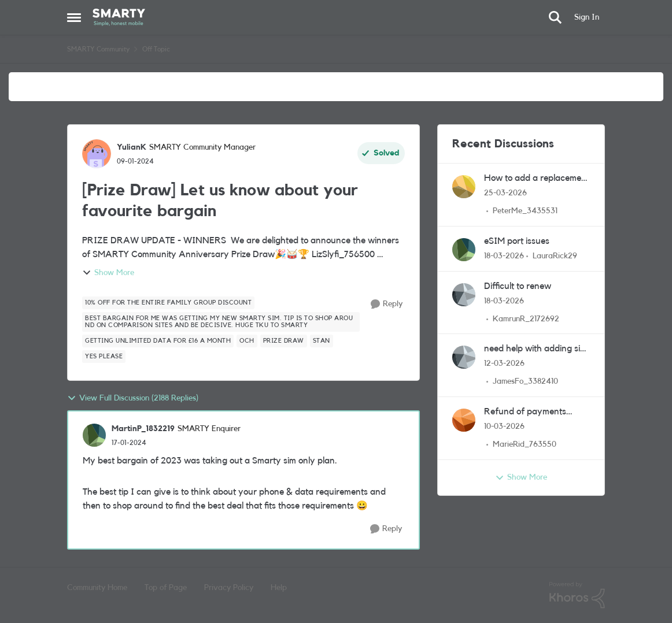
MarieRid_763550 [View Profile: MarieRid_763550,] (525, 444)
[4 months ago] (505, 193)
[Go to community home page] (119, 17)
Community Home (97, 588)
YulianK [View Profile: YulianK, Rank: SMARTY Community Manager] (132, 147)
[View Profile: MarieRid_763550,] (464, 420)
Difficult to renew (518, 286)
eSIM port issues (517, 241)
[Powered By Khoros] (577, 595)
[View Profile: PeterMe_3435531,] (464, 187)
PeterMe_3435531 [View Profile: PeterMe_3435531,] (525, 211)
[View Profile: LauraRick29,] (464, 250)
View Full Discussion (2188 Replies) (133, 398)
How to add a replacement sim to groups (537, 179)
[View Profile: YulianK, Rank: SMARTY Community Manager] (97, 154)
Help (279, 588)
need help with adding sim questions (536, 349)
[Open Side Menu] (74, 17)
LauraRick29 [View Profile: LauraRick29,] (555, 256)
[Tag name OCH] (247, 341)
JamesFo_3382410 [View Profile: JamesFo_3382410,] (525, 381)
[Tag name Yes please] (104, 357)
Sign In (587, 17)
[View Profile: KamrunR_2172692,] (464, 295)
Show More (108, 273)
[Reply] (387, 304)
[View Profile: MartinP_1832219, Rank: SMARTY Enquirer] (94, 435)
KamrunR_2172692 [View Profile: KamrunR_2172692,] (526, 318)
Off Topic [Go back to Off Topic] (156, 49)
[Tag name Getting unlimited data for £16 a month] (158, 341)
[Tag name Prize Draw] (284, 341)
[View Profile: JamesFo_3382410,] (464, 357)
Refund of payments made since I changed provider (528, 412)
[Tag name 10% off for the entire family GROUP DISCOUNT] (168, 303)
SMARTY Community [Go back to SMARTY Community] (98, 49)
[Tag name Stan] (322, 341)
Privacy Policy (229, 588)
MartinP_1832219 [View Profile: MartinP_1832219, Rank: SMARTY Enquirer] (143, 429)
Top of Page (166, 588)
